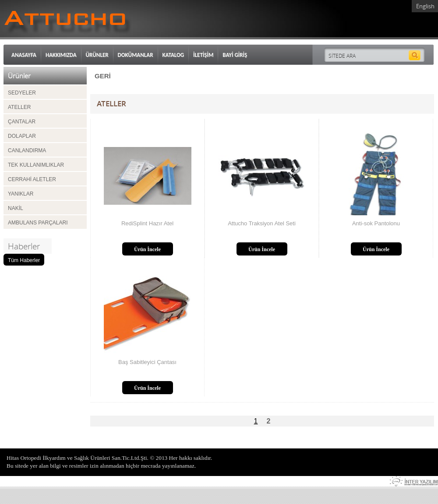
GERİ (103, 76)
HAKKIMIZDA (61, 55)
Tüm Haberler (24, 260)
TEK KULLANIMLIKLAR (36, 165)
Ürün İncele (147, 249)
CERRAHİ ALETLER (32, 179)
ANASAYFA (24, 55)
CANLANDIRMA (27, 150)
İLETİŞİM (203, 55)
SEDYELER (22, 93)
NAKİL (16, 208)
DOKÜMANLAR (136, 55)
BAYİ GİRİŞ (235, 55)
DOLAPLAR (22, 136)
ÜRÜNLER (97, 55)
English (425, 6)
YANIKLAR (21, 194)
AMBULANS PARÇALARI (38, 223)
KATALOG (173, 55)
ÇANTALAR (22, 122)
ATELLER (19, 107)
